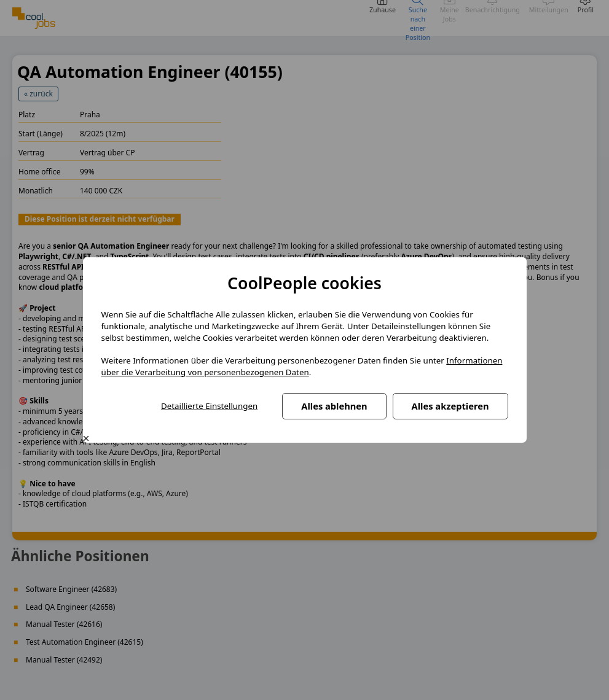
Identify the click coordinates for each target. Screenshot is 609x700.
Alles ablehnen (334, 406)
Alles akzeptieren (450, 406)
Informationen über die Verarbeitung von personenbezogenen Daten (302, 366)
